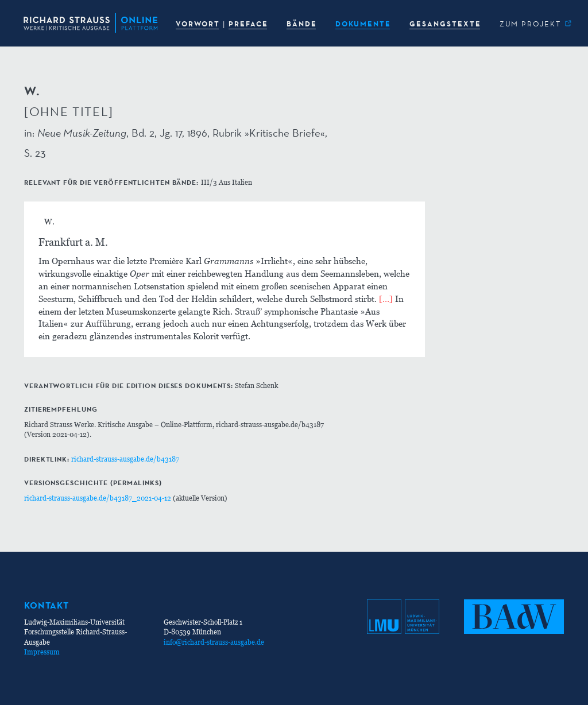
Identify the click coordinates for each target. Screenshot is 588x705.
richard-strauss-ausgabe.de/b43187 (125, 459)
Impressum (42, 652)
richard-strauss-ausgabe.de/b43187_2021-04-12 (98, 498)
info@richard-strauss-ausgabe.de (214, 642)
